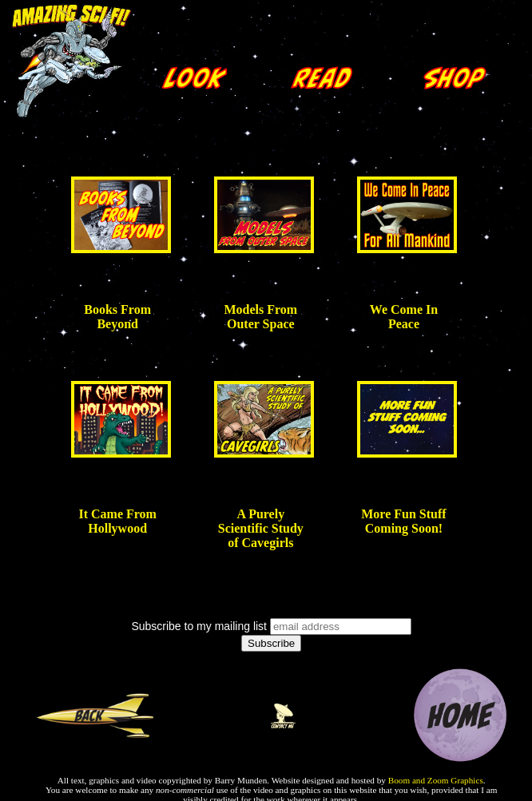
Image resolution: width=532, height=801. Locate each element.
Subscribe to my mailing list (199, 626)
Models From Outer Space (260, 317)
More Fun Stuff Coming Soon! (403, 521)
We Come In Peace (404, 317)
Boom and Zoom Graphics (436, 780)
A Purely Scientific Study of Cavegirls (261, 528)
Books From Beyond (117, 317)
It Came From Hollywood (117, 521)
